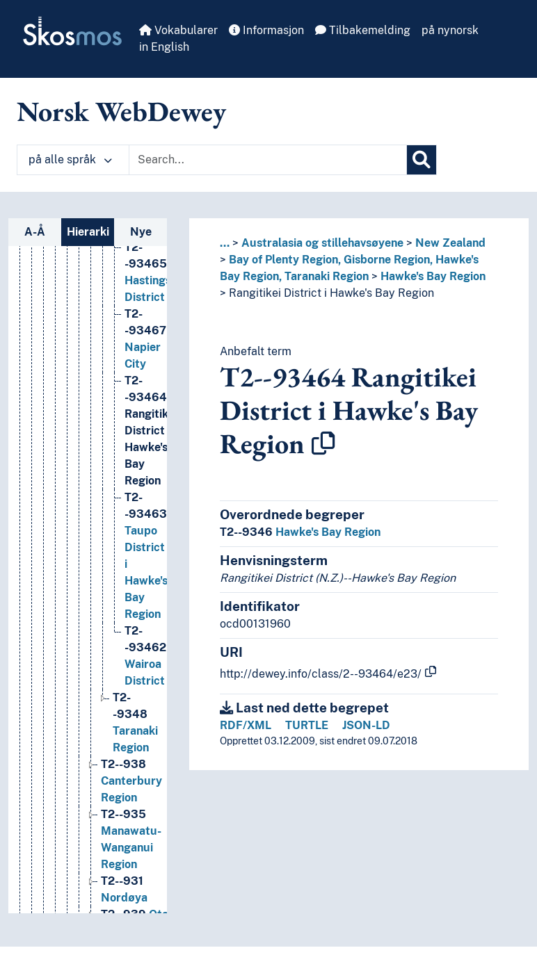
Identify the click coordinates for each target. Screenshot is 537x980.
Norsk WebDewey (121, 111)
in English (164, 47)
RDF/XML (246, 725)
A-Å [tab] (35, 232)
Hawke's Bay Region (433, 276)
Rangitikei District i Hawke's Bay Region (331, 293)
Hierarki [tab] (88, 232)
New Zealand (450, 243)
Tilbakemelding (363, 30)
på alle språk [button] (70, 160)
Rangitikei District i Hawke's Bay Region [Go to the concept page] (151, 523)
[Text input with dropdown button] (268, 160)
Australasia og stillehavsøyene (322, 243)
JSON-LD (366, 725)
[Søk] (422, 160)
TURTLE (307, 725)
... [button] (225, 243)
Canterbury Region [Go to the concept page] (131, 873)
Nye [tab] (141, 232)
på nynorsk (450, 30)
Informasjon (266, 30)
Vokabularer (178, 30)
